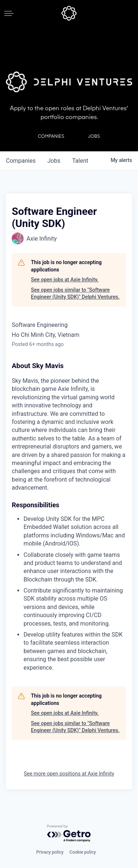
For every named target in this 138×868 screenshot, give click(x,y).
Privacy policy (50, 852)
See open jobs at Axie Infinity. (65, 280)
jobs (54, 161)
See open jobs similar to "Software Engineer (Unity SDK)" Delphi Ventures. (75, 293)
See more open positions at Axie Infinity (69, 774)
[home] (69, 13)
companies (21, 161)
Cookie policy (83, 852)
